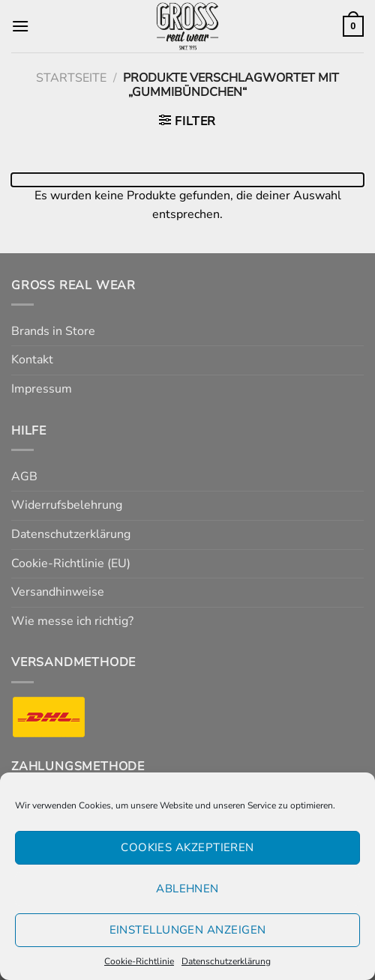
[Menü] (20, 26)
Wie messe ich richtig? (72, 621)
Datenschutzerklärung (226, 961)
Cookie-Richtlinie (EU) (71, 563)
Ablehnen (187, 889)
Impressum (42, 389)
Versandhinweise (58, 592)
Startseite (71, 78)
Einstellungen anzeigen (188, 930)
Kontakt (32, 360)
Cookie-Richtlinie (139, 961)
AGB (24, 477)
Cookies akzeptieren (187, 847)
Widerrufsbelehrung (67, 505)
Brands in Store (53, 331)
